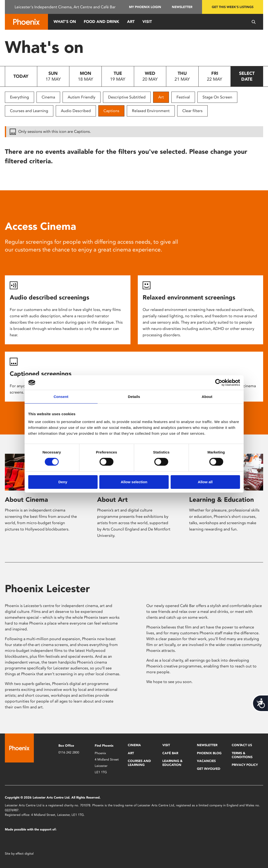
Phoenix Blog (209, 753)
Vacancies (206, 761)
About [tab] (207, 397)
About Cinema (26, 500)
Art (131, 22)
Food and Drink (102, 22)
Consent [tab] (61, 397)
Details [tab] (134, 397)
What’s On (65, 22)
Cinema (48, 97)
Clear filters (192, 111)
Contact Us (242, 745)
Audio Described (76, 111)
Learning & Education (222, 500)
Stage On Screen (217, 97)
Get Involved (209, 769)
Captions (111, 111)
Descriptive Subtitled (127, 97)
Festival (183, 97)
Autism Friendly (82, 97)
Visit (147, 22)
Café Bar (170, 753)
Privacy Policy (245, 765)
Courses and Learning (29, 111)
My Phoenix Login (145, 7)
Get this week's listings (233, 7)
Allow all (205, 482)
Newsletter (182, 7)
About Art (112, 500)
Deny (63, 482)
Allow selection (134, 482)
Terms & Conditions (242, 755)
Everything (19, 97)
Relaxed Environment (151, 111)
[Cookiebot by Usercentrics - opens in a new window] (219, 383)
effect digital (25, 854)
